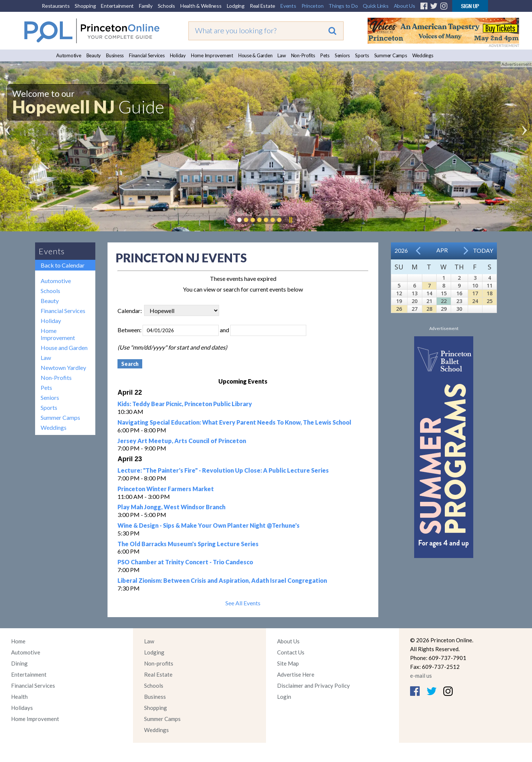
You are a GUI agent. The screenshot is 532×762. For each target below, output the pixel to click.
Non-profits (159, 663)
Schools (166, 6)
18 (490, 293)
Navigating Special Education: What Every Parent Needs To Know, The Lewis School (234, 422)
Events (288, 6)
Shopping (85, 6)
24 (475, 301)
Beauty (94, 55)
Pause (290, 220)
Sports (362, 55)
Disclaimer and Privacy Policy (313, 686)
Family (146, 6)
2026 (401, 250)
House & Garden (255, 55)
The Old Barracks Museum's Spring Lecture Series (188, 544)
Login (284, 697)
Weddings (423, 55)
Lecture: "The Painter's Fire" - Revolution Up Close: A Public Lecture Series (223, 470)
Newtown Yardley (63, 368)
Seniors (342, 55)
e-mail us (421, 676)
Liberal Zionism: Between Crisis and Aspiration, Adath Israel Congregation (222, 580)
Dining (19, 663)
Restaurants (56, 6)
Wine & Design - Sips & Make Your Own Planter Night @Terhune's (209, 525)
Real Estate (262, 6)
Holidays (22, 708)
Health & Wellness (201, 6)
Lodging (236, 6)
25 (490, 301)
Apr (442, 250)
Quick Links (376, 6)
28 (429, 309)
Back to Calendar (63, 265)
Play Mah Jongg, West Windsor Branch (171, 507)
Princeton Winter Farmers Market (166, 489)
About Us (405, 6)
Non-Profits (303, 55)
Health (19, 697)
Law (282, 55)
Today (483, 250)
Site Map (288, 663)
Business (115, 55)
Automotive (69, 55)
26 (399, 309)
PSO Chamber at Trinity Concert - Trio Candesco (185, 562)
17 (475, 293)
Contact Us (291, 652)
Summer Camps (391, 55)
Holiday (178, 55)
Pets (325, 55)
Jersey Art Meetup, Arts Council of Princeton (182, 441)
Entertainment (117, 6)
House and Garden (64, 348)
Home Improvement (212, 55)
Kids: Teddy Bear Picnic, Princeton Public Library (185, 404)
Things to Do (343, 6)
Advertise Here (296, 674)
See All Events (243, 603)
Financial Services (147, 55)
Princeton (313, 6)
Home (18, 641)
